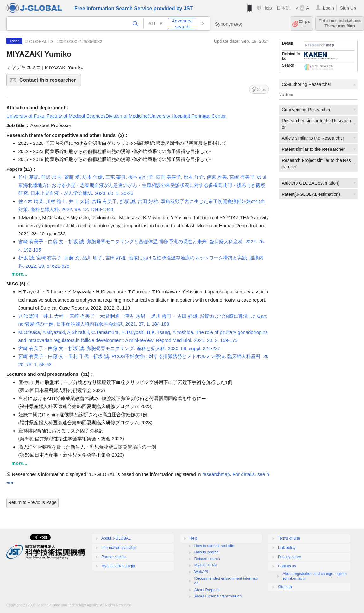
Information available (119, 548)
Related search (207, 559)
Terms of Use (289, 538)
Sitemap (285, 587)
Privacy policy (289, 557)
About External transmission (218, 596)
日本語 (283, 8)
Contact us (287, 566)
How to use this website (214, 546)
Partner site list (114, 557)
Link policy (287, 548)
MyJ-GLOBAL (206, 565)
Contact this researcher (49, 82)
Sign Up (348, 8)
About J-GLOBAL (116, 538)
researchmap (216, 474)
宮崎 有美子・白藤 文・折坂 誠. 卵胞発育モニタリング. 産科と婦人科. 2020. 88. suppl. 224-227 (119, 348)
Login (328, 8)
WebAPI (201, 572)
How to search (207, 552)
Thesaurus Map (340, 24)
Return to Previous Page (32, 502)
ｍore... (19, 274)
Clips (305, 24)
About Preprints (207, 590)
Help (267, 8)
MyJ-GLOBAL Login (118, 566)
